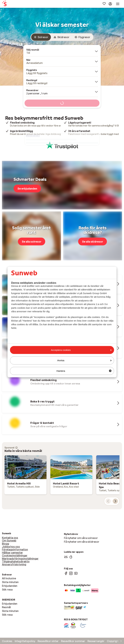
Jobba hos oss (11, 547)
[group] (62, 37)
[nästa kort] (115, 501)
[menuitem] (13, 4)
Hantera (84, 371)
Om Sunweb (9, 541)
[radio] (41, 37)
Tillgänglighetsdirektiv (16, 561)
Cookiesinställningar (15, 555)
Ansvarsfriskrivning (14, 564)
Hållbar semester (12, 553)
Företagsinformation (15, 549)
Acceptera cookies (81, 350)
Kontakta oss (10, 538)
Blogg (5, 544)
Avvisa (84, 360)
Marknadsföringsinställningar (20, 559)
